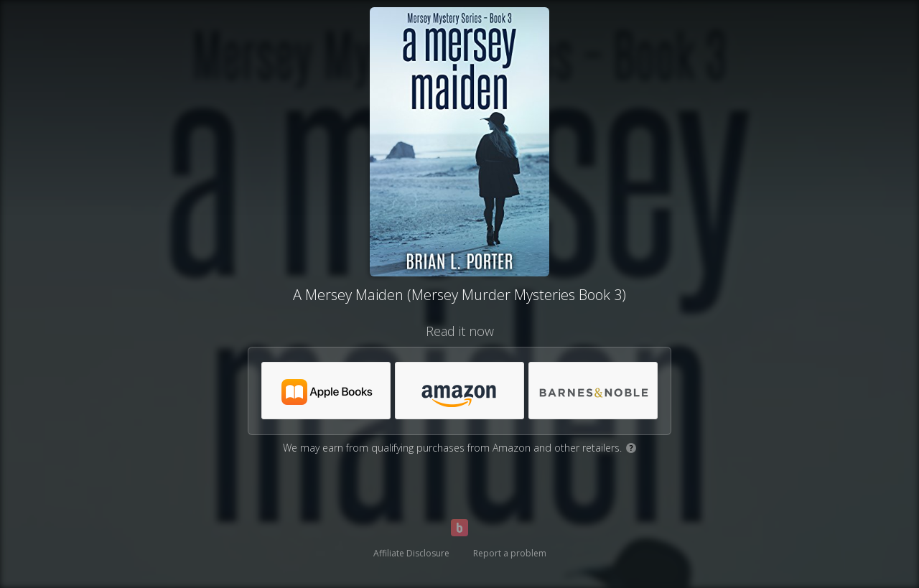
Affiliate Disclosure (411, 553)
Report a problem (510, 553)
